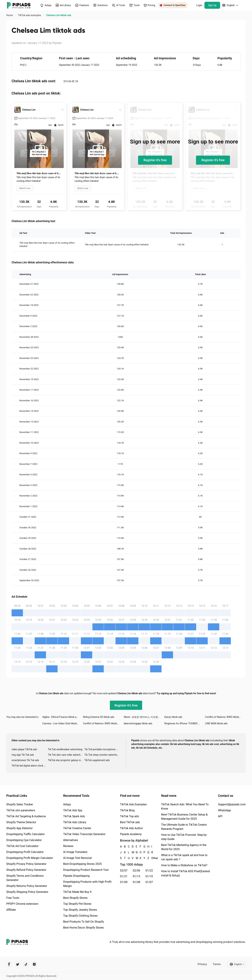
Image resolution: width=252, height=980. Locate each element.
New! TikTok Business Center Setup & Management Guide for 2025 (184, 817)
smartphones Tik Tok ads (25, 760)
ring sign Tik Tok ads (23, 755)
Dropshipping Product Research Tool (86, 870)
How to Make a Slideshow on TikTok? (184, 865)
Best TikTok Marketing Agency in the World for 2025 (184, 847)
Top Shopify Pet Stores (77, 904)
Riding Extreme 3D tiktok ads (99, 717)
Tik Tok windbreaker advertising (65, 749)
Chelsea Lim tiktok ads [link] (59, 15)
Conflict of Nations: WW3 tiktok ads (224, 717)
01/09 (124, 882)
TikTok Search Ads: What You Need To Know (185, 806)
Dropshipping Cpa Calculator (24, 840)
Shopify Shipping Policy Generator (27, 892)
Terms (217, 964)
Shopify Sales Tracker (20, 804)
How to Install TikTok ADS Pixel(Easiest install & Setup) (186, 873)
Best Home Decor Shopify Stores (83, 928)
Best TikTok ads (130, 822)
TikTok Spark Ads (74, 816)
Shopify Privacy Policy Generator (26, 864)
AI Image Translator (75, 852)
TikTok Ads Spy (73, 810)
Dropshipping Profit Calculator (25, 852)
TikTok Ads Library (75, 822)
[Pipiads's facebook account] (9, 964)
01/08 (137, 882)
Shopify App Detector (20, 828)
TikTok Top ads (129, 816)
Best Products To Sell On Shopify (84, 922)
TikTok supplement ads (97, 760)
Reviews (68, 846)
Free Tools (13, 898)
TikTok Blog (127, 810)
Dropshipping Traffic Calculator (25, 834)
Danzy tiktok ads (173, 717)
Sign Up (212, 5)
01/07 (149, 882)
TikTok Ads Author (132, 828)
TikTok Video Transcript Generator (84, 834)
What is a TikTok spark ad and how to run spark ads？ (184, 857)
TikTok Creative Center (77, 828)
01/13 (137, 876)
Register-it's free (155, 160)
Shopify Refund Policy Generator (26, 870)
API (220, 816)
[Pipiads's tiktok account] (26, 964)
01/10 (149, 876)
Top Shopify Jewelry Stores (80, 910)
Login (199, 5)
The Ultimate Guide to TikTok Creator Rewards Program (184, 827)
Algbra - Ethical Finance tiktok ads (61, 717)
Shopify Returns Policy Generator (27, 886)
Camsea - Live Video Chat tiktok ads (62, 723)
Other (152, 858)
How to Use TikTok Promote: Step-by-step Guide (184, 837)
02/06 (137, 871)
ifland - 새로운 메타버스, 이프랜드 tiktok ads (144, 717)
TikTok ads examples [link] (30, 15)
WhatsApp (225, 810)
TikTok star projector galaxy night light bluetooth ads (66, 760)
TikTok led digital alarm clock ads (30, 766)
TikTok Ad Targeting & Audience (26, 816)
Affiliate (11, 910)
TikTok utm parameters (21, 810)
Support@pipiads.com (232, 804)
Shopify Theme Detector (21, 822)
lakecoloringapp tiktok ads (138, 723)
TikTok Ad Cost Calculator (22, 846)
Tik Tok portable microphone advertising (103, 749)
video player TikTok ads (24, 749)
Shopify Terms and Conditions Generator (25, 878)
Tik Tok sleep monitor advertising (102, 755)
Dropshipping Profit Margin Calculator (30, 858)
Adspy (67, 804)
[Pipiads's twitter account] (17, 964)
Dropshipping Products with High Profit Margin (87, 884)
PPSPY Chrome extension (22, 904)
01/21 (124, 876)
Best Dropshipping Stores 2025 (82, 864)
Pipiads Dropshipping (76, 876)
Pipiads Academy (131, 834)
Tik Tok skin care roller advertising (66, 755)
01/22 (149, 871)
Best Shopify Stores (75, 898)
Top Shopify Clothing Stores (80, 916)
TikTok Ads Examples (133, 804)
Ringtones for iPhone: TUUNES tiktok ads (185, 723)
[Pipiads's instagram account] (34, 964)
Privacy (202, 964)
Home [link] (10, 15)
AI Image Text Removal (77, 858)
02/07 (124, 871)
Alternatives (71, 840)
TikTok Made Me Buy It (77, 892)
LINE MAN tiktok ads (216, 723)
